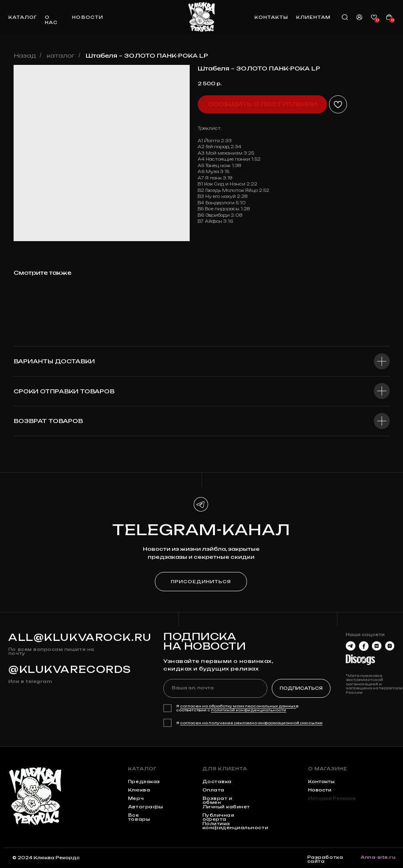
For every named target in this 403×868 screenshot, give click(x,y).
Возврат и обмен (218, 801)
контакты (271, 17)
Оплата (214, 790)
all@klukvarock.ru (80, 637)
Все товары (139, 817)
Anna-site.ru (378, 857)
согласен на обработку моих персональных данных (238, 706)
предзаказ (144, 782)
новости (87, 17)
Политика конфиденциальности (235, 826)
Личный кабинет (226, 807)
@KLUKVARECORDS (70, 669)
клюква (139, 790)
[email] (215, 688)
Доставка (217, 782)
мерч (136, 799)
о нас (51, 20)
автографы (146, 807)
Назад (25, 55)
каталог (23, 17)
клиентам (313, 17)
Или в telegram (30, 682)
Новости (320, 790)
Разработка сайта (325, 859)
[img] (201, 17)
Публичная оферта (219, 817)
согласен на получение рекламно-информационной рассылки (251, 723)
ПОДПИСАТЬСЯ (301, 688)
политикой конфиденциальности (249, 710)
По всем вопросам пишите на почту (51, 652)
